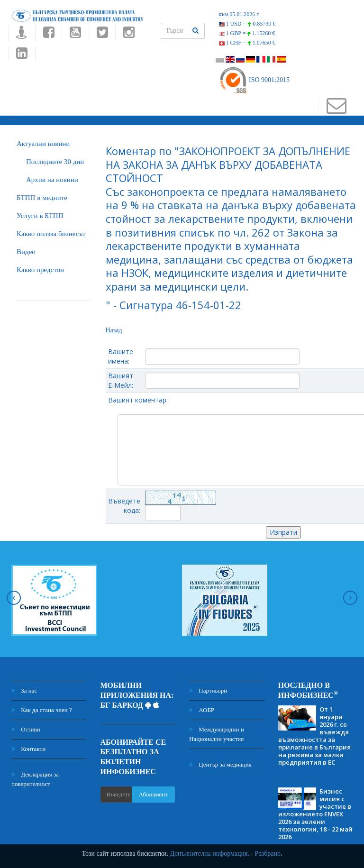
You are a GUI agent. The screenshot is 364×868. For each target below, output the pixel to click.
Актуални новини (43, 144)
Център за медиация (220, 764)
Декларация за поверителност (35, 779)
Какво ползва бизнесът (51, 234)
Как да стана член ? (42, 710)
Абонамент (153, 794)
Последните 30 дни (55, 162)
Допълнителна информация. (209, 854)
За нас (24, 690)
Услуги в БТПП (40, 216)
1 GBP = (247, 33)
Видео (26, 252)
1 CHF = (247, 43)
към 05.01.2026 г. (239, 14)
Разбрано (268, 854)
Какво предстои (40, 270)
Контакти (28, 749)
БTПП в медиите (42, 198)
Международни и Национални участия (217, 734)
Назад (114, 330)
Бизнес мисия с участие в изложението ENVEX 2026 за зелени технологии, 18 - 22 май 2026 (315, 814)
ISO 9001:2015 (254, 80)
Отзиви (26, 729)
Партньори (208, 690)
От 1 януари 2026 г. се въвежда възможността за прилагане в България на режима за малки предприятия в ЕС (314, 736)
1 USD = (247, 24)
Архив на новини (52, 180)
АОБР (202, 710)
